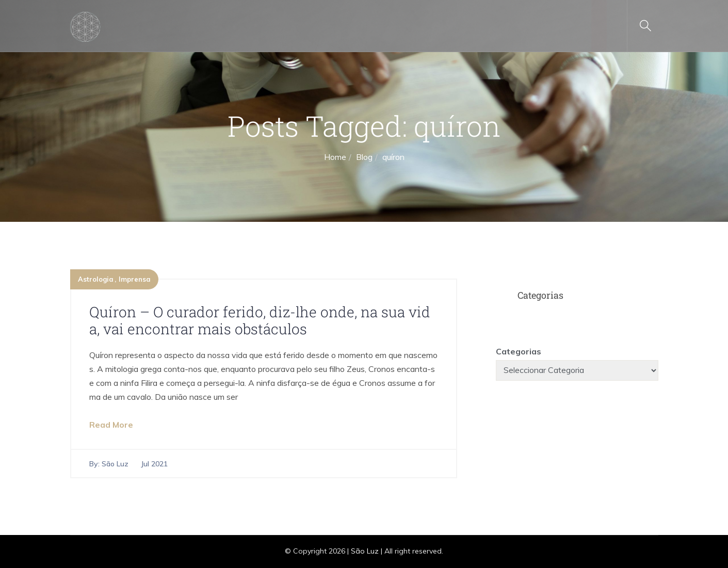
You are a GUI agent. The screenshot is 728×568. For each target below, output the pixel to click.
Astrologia (96, 279)
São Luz (115, 464)
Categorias (519, 351)
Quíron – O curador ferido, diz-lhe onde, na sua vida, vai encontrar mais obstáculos (260, 321)
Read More (111, 425)
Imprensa (135, 279)
